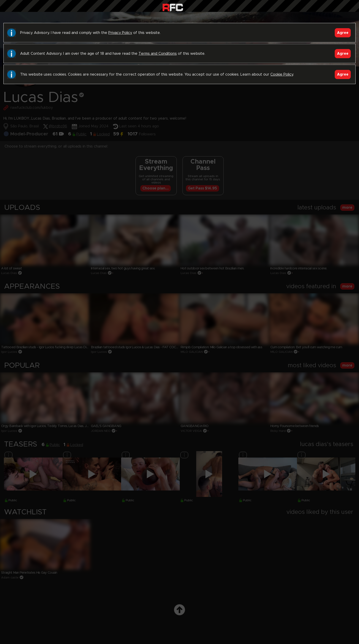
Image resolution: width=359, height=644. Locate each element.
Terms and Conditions (158, 54)
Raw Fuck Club (173, 7)
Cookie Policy (282, 74)
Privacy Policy (120, 33)
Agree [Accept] (343, 33)
